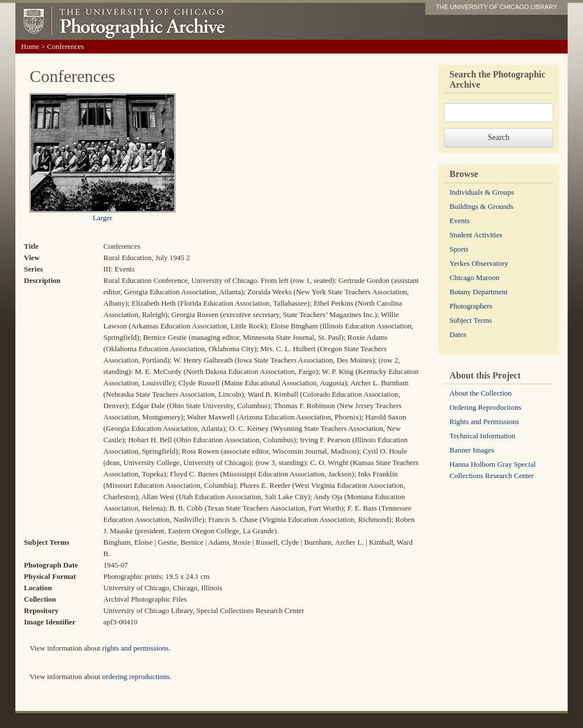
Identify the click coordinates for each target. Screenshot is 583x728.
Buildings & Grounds (482, 206)
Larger (102, 218)
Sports (459, 249)
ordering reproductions (136, 676)
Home (30, 46)
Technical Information (483, 436)
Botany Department (479, 292)
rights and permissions (135, 648)
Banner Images (472, 450)
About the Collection (481, 393)
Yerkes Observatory (479, 263)
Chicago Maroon (475, 277)
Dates (458, 334)
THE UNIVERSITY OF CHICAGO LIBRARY (496, 7)
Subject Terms (471, 320)
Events (460, 221)
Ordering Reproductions (486, 407)
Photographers (471, 306)
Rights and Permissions (485, 421)
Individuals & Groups (482, 192)
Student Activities (476, 235)
